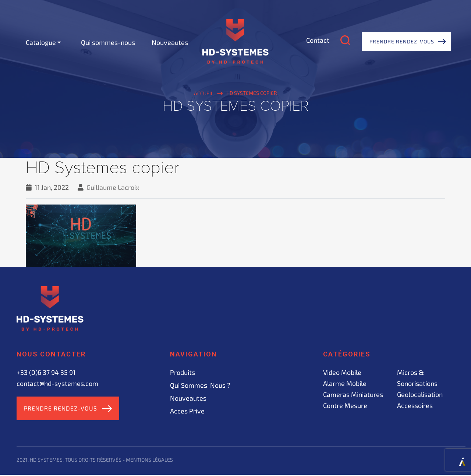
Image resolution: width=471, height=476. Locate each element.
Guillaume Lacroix (113, 187)
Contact (318, 40)
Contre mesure (345, 405)
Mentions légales (149, 461)
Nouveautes (170, 42)
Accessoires (415, 405)
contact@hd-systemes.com (57, 383)
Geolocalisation (420, 394)
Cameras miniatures (353, 394)
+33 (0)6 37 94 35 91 (46, 372)
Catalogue (41, 42)
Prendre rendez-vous (402, 41)
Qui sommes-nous (108, 42)
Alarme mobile (345, 383)
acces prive (187, 411)
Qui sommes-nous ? (200, 385)
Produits (183, 372)
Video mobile (342, 372)
